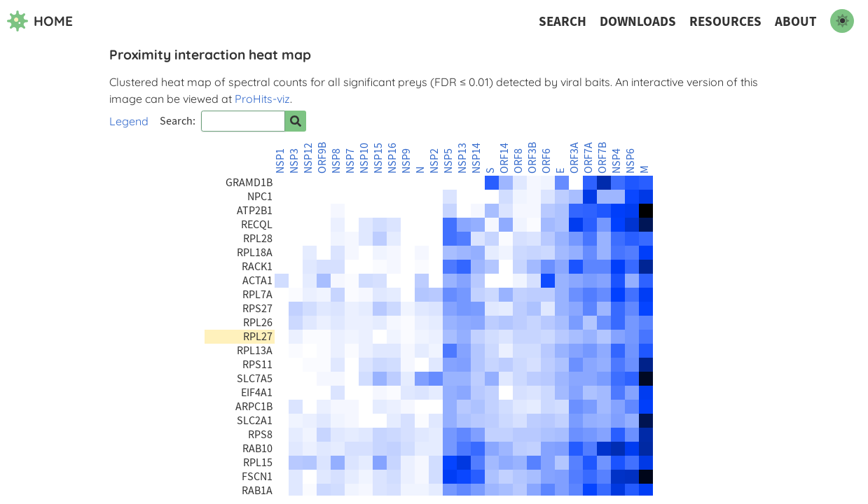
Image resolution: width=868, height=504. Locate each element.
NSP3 (294, 161)
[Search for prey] (296, 121)
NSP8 (336, 161)
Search (563, 21)
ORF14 (504, 158)
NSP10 (364, 158)
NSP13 (462, 158)
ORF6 (546, 161)
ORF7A (588, 158)
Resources (725, 21)
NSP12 (308, 158)
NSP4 (616, 161)
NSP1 (280, 161)
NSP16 (392, 158)
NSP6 (631, 161)
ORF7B (602, 158)
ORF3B (532, 158)
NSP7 (350, 161)
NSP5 (448, 161)
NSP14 (476, 158)
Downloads (638, 21)
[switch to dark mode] (842, 21)
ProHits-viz (262, 99)
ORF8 (518, 161)
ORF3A (574, 158)
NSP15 (378, 158)
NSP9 (406, 161)
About (796, 21)
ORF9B (322, 158)
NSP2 (434, 161)
